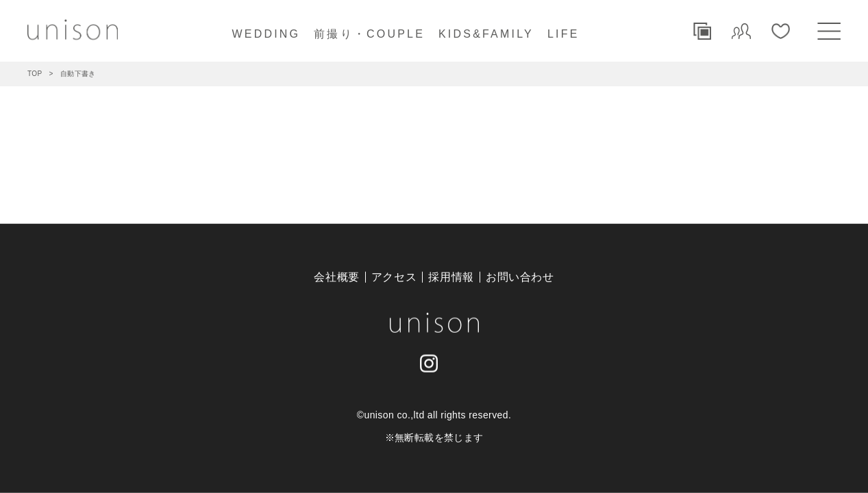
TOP (35, 74)
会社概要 (337, 277)
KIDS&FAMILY (486, 34)
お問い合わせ (520, 277)
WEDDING (266, 34)
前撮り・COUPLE (369, 34)
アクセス (394, 277)
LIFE (563, 34)
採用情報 (451, 277)
